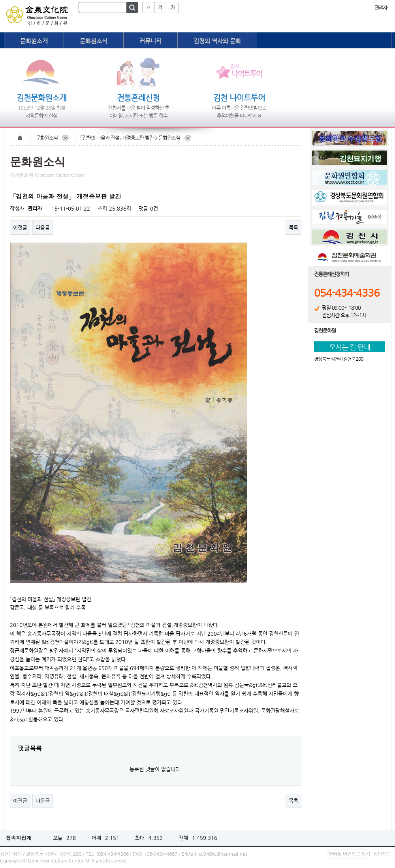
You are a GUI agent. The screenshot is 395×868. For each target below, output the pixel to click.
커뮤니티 (150, 41)
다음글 (43, 227)
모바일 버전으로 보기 (349, 854)
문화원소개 (34, 41)
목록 (293, 227)
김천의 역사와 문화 (217, 41)
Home (20, 138)
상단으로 (382, 854)
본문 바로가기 (0, 0)
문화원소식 (94, 41)
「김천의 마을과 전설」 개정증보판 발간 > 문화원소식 (130, 138)
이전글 (20, 227)
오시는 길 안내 (350, 347)
